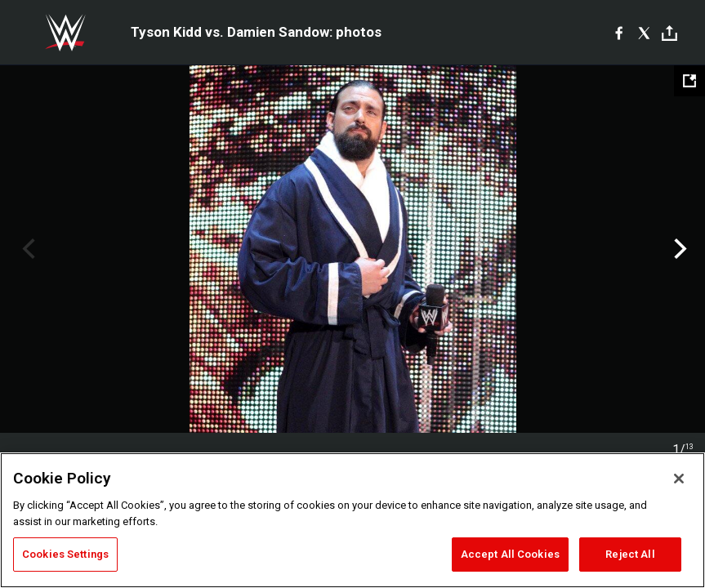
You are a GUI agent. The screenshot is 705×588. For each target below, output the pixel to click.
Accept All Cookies (510, 554)
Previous (27, 249)
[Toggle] (669, 33)
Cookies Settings (65, 554)
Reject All (630, 554)
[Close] (679, 479)
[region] (352, 520)
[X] (644, 33)
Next (678, 249)
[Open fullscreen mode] (689, 81)
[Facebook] (619, 33)
